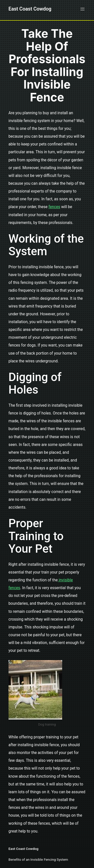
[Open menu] (82, 9)
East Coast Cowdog (30, 9)
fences (54, 207)
